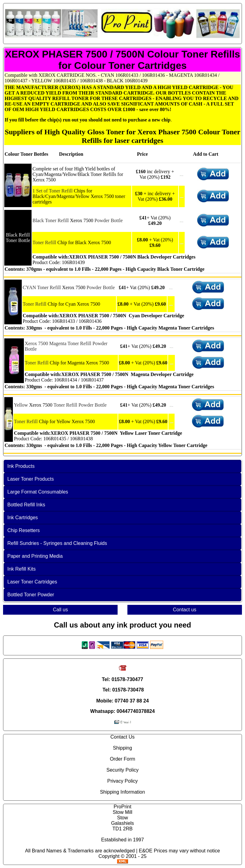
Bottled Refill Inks (26, 505)
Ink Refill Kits (21, 569)
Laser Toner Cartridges (32, 582)
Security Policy (123, 770)
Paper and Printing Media (35, 556)
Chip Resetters (24, 530)
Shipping (123, 748)
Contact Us (122, 737)
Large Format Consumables (38, 492)
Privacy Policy (123, 781)
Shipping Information (123, 792)
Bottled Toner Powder (31, 595)
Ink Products (21, 466)
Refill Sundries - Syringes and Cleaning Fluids (57, 543)
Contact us (185, 610)
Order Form (123, 759)
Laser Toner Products (31, 479)
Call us (60, 610)
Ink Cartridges (23, 518)
